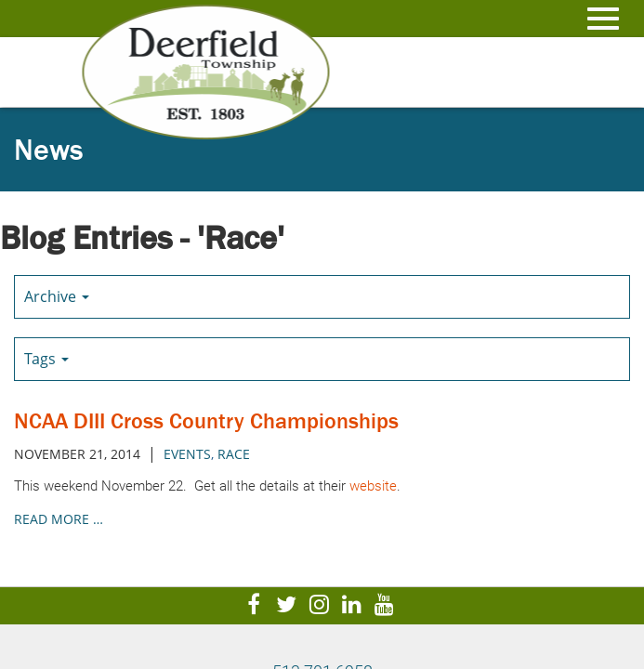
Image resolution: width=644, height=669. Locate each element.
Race (234, 454)
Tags (46, 359)
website (373, 486)
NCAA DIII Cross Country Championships (206, 420)
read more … (59, 519)
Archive (57, 296)
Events (187, 454)
